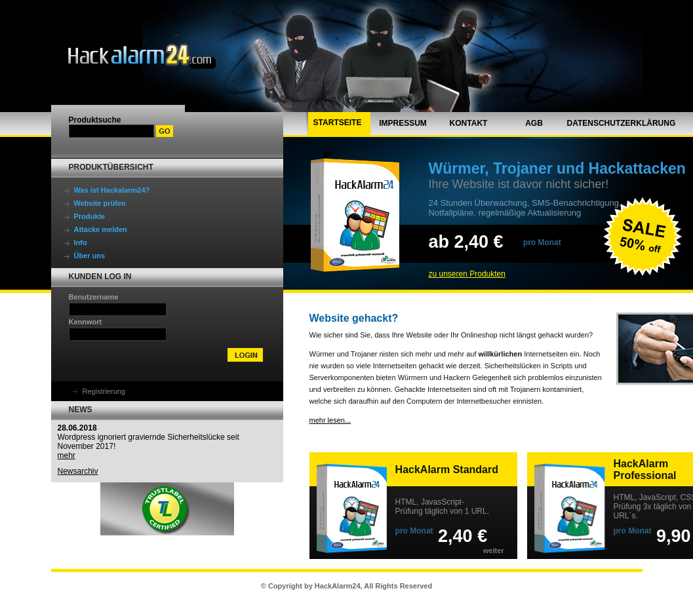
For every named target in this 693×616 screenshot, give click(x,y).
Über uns (90, 256)
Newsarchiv (78, 471)
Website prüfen (100, 203)
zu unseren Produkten (467, 274)
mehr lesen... (330, 420)
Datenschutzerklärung (622, 123)
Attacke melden (101, 229)
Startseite (338, 123)
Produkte (90, 216)
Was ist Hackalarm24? (112, 190)
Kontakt (469, 123)
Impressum (403, 123)
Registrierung (104, 391)
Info (81, 242)
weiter (494, 550)
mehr (67, 455)
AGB (534, 123)
